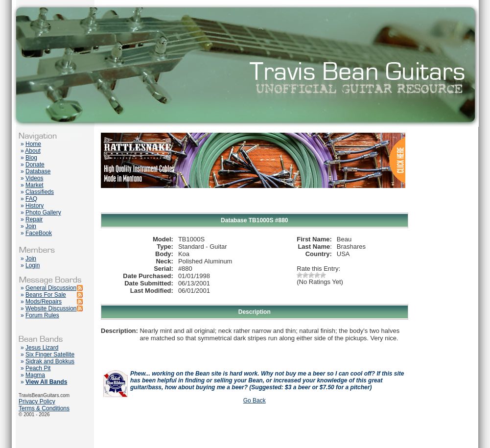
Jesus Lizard (42, 348)
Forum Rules (42, 315)
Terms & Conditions (44, 408)
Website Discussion (51, 308)
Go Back (255, 401)
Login (33, 265)
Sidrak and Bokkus (50, 361)
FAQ (31, 199)
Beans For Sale (46, 295)
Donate (35, 165)
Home (33, 144)
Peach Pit (38, 368)
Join (31, 226)
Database (38, 171)
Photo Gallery (43, 212)
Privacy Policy (37, 401)
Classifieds (40, 192)
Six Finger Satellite (50, 354)
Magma (35, 375)
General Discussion (51, 288)
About (33, 151)
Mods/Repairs (44, 302)
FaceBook (39, 233)
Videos (34, 178)
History (35, 206)
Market (35, 185)
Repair (34, 219)
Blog (31, 158)
